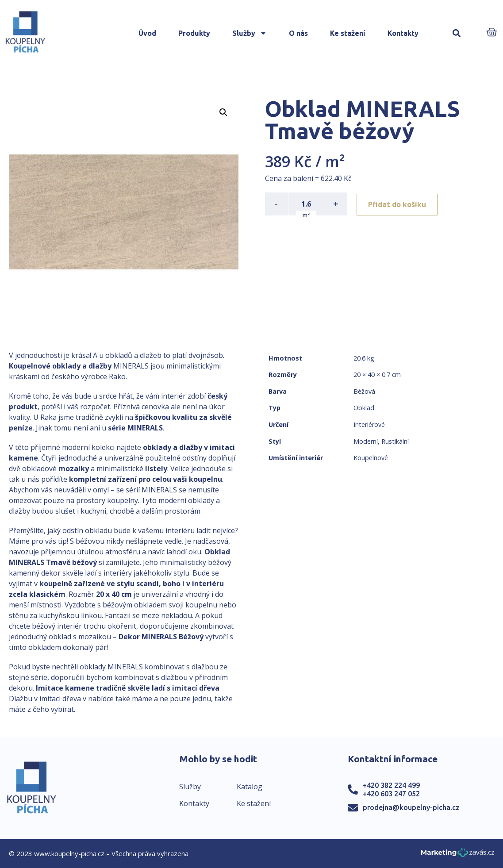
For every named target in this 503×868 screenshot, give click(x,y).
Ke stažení (348, 33)
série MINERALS (135, 428)
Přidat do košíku (398, 204)
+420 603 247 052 (391, 794)
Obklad (364, 408)
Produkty (194, 33)
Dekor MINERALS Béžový (161, 637)
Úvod (147, 33)
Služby (250, 33)
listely (156, 469)
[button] (457, 33)
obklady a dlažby (173, 447)
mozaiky (74, 469)
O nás (298, 33)
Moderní (366, 441)
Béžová (364, 391)
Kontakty (403, 33)
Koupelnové (371, 458)
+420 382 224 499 (391, 785)
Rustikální (395, 441)
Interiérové (369, 424)
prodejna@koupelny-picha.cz (411, 807)
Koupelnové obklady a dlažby (60, 366)
